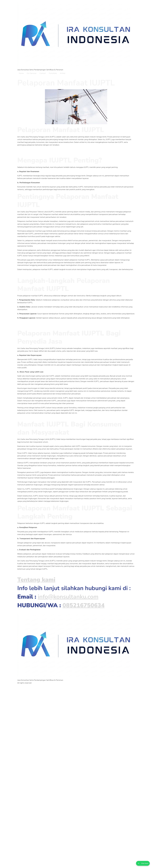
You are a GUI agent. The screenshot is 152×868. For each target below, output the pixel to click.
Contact (43, 73)
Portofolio (53, 73)
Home (21, 73)
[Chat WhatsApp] (142, 863)
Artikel (63, 73)
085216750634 (84, 605)
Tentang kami (36, 580)
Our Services (32, 73)
